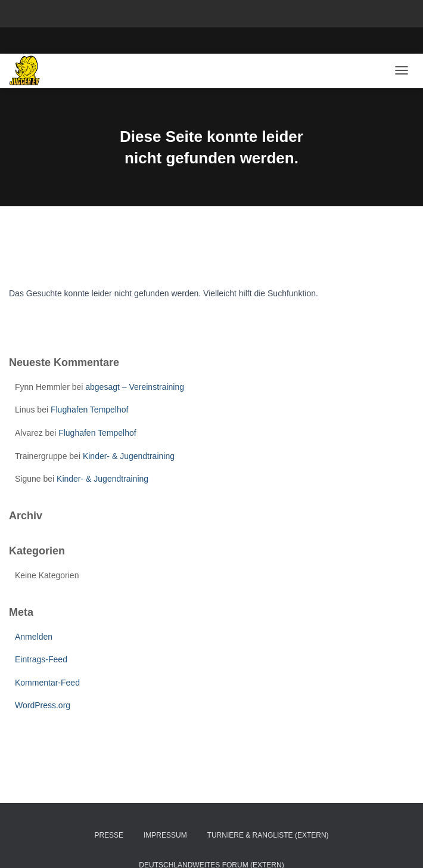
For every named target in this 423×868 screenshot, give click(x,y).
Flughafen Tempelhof (90, 410)
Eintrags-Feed (41, 659)
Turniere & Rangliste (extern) (268, 835)
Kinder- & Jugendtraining (129, 456)
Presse (109, 835)
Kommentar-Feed (47, 683)
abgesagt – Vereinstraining (135, 387)
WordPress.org (43, 705)
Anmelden (34, 637)
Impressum (165, 835)
